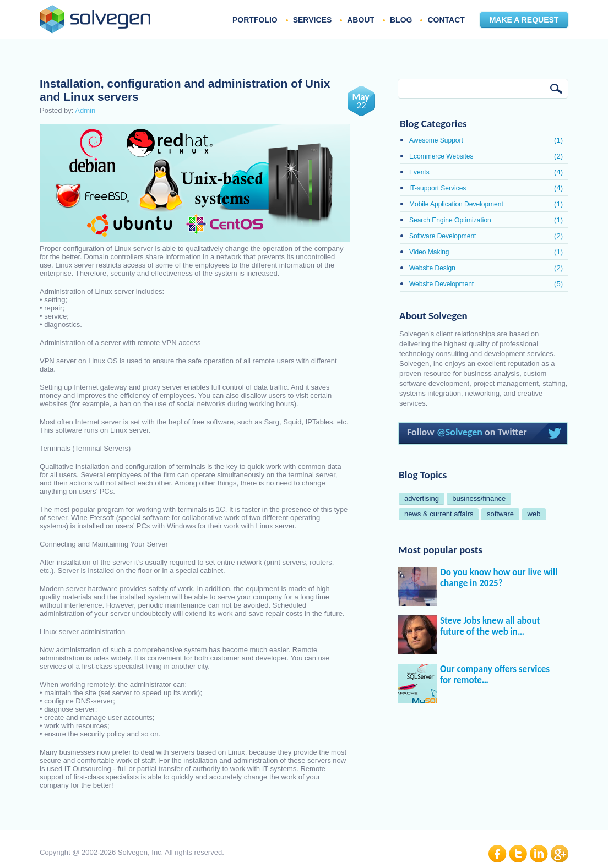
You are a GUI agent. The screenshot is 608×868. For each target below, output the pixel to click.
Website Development (441, 284)
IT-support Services (438, 188)
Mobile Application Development (456, 204)
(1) (558, 140)
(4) (558, 172)
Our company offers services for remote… (495, 675)
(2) (558, 156)
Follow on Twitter (484, 433)
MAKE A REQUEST (524, 20)
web (534, 514)
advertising (422, 498)
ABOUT (361, 20)
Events (419, 172)
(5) (558, 284)
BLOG (401, 20)
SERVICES (313, 20)
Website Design (432, 268)
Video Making (429, 252)
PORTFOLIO (255, 20)
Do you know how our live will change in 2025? (499, 578)
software (500, 514)
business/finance (479, 498)
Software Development (443, 236)
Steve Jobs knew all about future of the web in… (490, 626)
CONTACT (446, 20)
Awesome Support (436, 140)
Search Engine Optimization (450, 220)
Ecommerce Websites (441, 156)
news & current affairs (439, 514)
